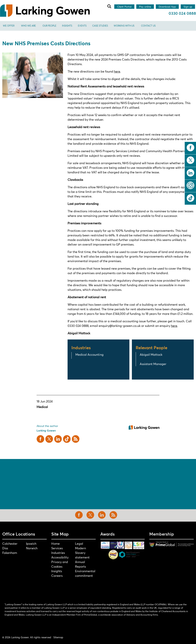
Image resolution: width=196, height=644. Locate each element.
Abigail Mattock (151, 354)
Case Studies (100, 26)
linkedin (190, 173)
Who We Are (28, 26)
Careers (57, 576)
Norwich (32, 548)
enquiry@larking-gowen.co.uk (120, 326)
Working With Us (124, 26)
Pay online (145, 7)
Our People (49, 26)
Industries (58, 553)
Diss (5, 548)
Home (56, 543)
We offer (9, 26)
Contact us (148, 26)
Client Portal (124, 7)
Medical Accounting (89, 354)
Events (82, 26)
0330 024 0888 (182, 13)
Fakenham (10, 553)
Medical (42, 407)
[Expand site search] (109, 6)
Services (57, 548)
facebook (190, 148)
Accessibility (60, 557)
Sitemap (58, 637)
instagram (190, 185)
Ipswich (31, 543)
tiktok (190, 198)
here (117, 71)
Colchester (10, 543)
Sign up (188, 7)
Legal (79, 543)
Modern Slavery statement (82, 553)
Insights (67, 26)
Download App (167, 7)
